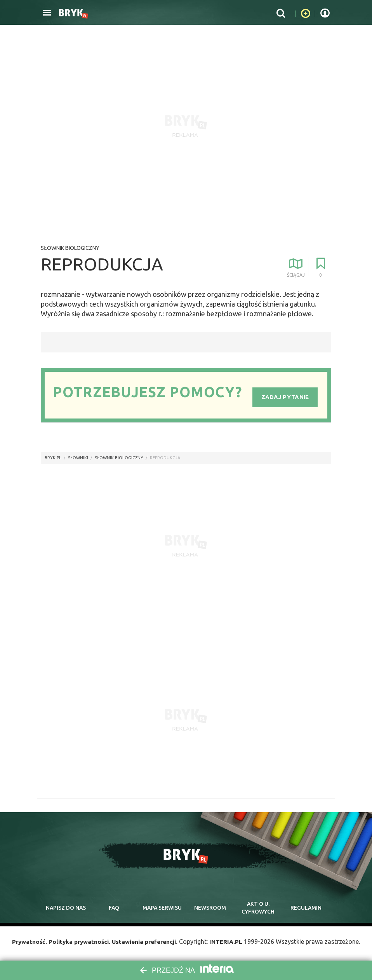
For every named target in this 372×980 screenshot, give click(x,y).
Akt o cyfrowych (258, 908)
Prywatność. (25, 943)
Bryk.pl (53, 458)
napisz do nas (66, 908)
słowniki (78, 458)
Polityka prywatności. (77, 943)
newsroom (210, 908)
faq (114, 908)
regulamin (306, 908)
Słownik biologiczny (70, 248)
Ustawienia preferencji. (146, 943)
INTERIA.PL (231, 943)
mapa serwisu (162, 908)
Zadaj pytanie (285, 397)
